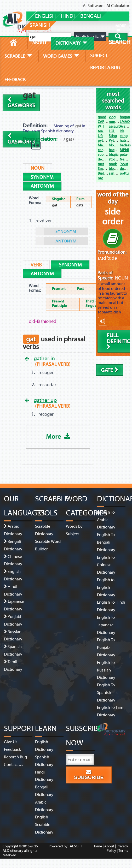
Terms (123, 851)
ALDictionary (13, 851)
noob (113, 164)
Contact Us (14, 765)
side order (113, 217)
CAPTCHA (105, 122)
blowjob (115, 169)
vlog (112, 117)
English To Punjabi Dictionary (106, 647)
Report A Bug (15, 757)
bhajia (114, 155)
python (104, 141)
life (122, 131)
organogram (108, 178)
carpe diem (107, 150)
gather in (44, 358)
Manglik (104, 145)
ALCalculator (118, 6)
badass (125, 145)
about (39, 43)
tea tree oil (106, 131)
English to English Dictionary (106, 587)
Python (114, 141)
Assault (125, 126)
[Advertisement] (65, 105)
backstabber (119, 150)
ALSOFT (76, 846)
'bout (124, 164)
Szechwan (106, 169)
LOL (112, 131)
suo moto (105, 155)
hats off (126, 141)
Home (97, 846)
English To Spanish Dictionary (106, 693)
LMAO (125, 122)
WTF (101, 126)
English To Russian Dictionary (106, 670)
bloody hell (117, 145)
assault (114, 126)
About (109, 846)
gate (110, 370)
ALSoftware (93, 6)
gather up (45, 400)
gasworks (21, 103)
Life (101, 136)
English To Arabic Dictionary (106, 520)
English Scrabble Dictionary (44, 825)
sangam (115, 173)
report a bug (105, 68)
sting (124, 136)
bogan (125, 117)
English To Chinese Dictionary (106, 565)
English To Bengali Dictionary (106, 542)
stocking (116, 159)
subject (99, 56)
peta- (124, 155)
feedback (15, 80)
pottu (124, 173)
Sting (113, 136)
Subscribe (89, 775)
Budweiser (106, 173)
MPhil (124, 150)
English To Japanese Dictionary (106, 625)
